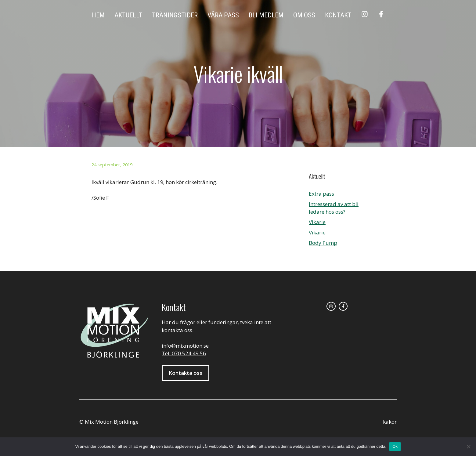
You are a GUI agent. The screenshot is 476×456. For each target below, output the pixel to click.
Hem (98, 15)
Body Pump (323, 243)
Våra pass (223, 15)
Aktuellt (128, 15)
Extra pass (321, 194)
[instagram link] (331, 306)
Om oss (304, 15)
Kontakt (338, 15)
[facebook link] (343, 306)
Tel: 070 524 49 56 (184, 353)
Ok (395, 446)
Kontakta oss (186, 373)
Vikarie (317, 222)
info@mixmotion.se (185, 346)
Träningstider (175, 15)
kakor (390, 422)
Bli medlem (266, 15)
